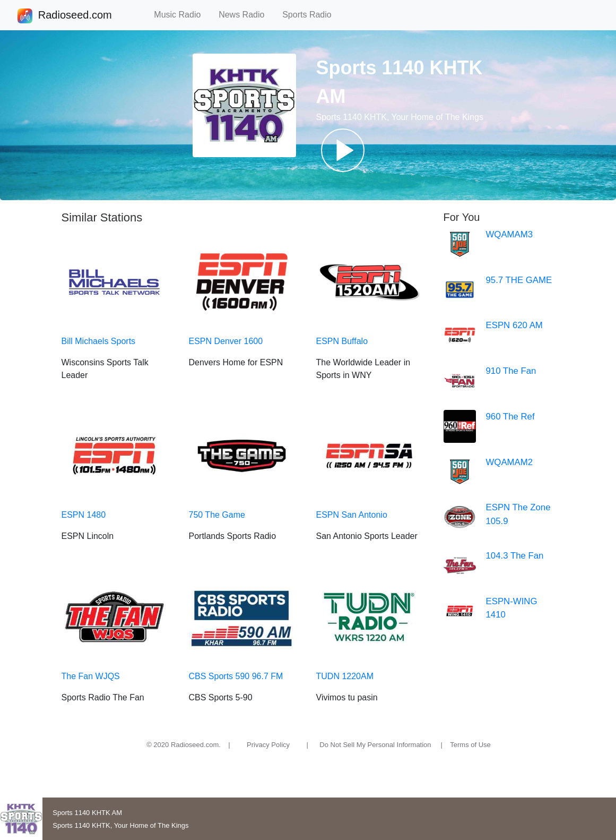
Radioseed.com (75, 16)
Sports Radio (311, 15)
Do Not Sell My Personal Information (375, 745)
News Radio (246, 15)
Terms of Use (470, 745)
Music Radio (182, 15)
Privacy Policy (268, 745)
